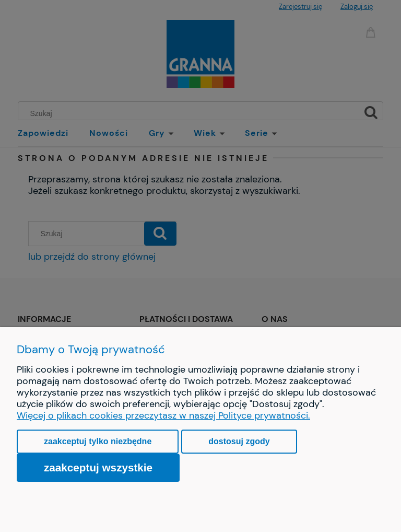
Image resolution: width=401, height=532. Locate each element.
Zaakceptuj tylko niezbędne (98, 441)
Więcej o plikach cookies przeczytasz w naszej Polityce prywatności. (163, 415)
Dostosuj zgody (239, 441)
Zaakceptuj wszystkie (98, 467)
